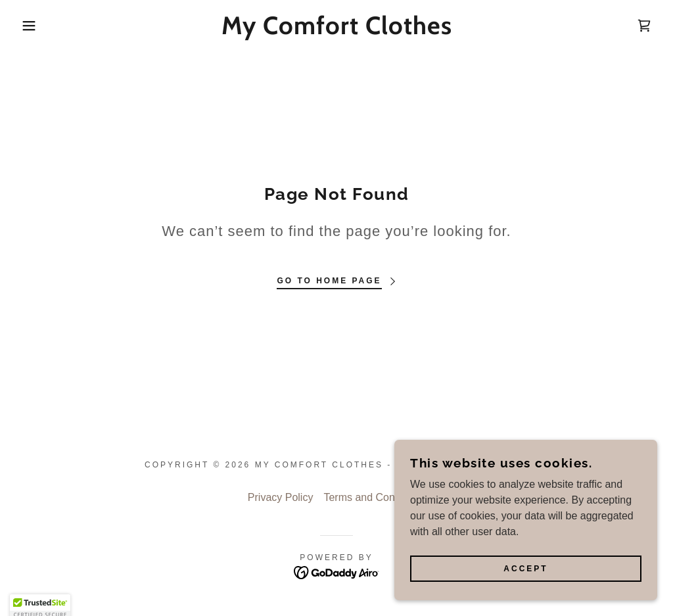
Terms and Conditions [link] (374, 497)
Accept (525, 569)
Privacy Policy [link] (281, 497)
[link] (336, 31)
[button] (34, 26)
